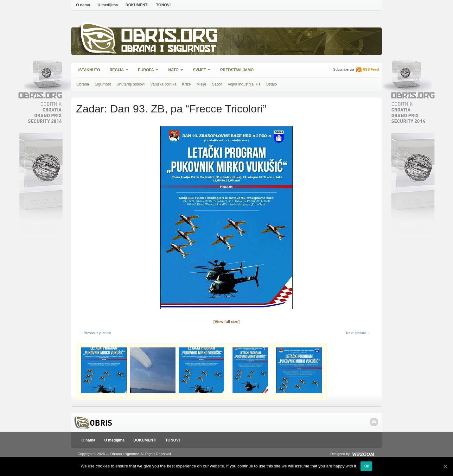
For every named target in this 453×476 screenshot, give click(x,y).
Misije (201, 84)
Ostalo (271, 84)
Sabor (217, 84)
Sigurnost (103, 84)
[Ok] (445, 466)
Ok (366, 466)
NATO (174, 70)
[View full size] (227, 322)
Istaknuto (89, 70)
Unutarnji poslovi (131, 84)
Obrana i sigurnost (168, 50)
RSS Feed (371, 69)
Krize (186, 84)
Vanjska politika (163, 84)
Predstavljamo (237, 70)
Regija (117, 70)
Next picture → (358, 333)
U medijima (108, 5)
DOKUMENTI (137, 5)
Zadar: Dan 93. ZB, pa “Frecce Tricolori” (171, 109)
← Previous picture (95, 333)
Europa (146, 70)
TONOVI (163, 5)
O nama (83, 5)
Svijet (200, 70)
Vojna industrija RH (244, 84)
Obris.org (170, 37)
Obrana (83, 84)
